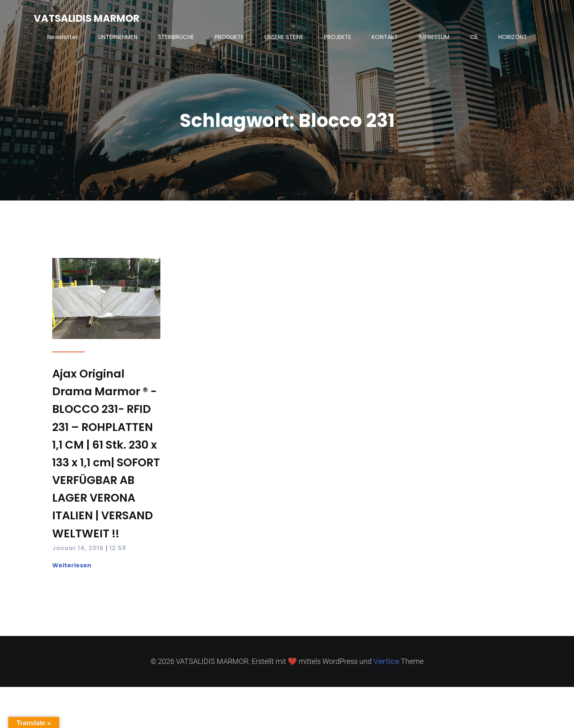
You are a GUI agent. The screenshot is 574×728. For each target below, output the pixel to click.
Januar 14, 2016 (78, 548)
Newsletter (62, 37)
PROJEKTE (338, 37)
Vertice (386, 661)
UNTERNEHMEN (118, 37)
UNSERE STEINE (284, 37)
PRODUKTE (229, 37)
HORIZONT (513, 37)
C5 (474, 37)
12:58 (118, 548)
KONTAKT (385, 37)
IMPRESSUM (434, 37)
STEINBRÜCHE (176, 37)
